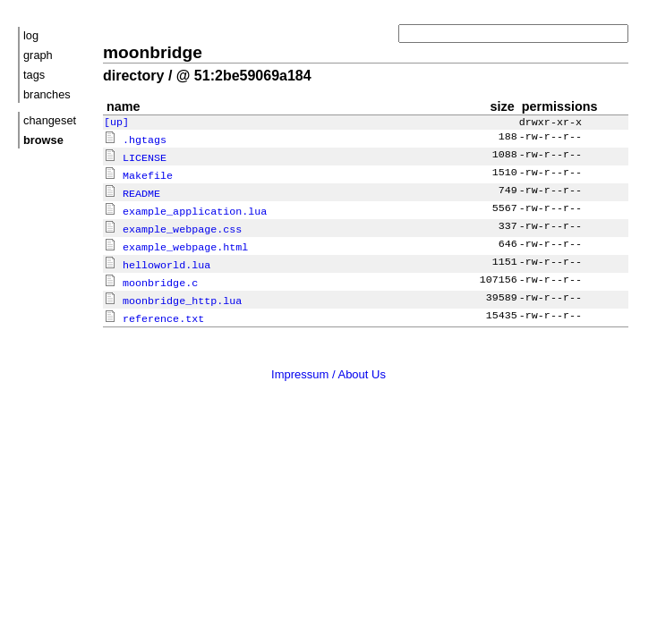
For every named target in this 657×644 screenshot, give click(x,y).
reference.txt (154, 310)
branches (47, 94)
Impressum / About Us (328, 366)
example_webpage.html (176, 242)
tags (34, 75)
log (31, 35)
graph (38, 55)
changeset (50, 120)
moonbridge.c (151, 276)
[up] (116, 123)
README (132, 191)
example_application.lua (185, 208)
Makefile (138, 174)
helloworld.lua (157, 259)
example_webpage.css (173, 225)
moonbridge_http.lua (173, 293)
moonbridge (153, 52)
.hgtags (135, 140)
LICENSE (135, 157)
